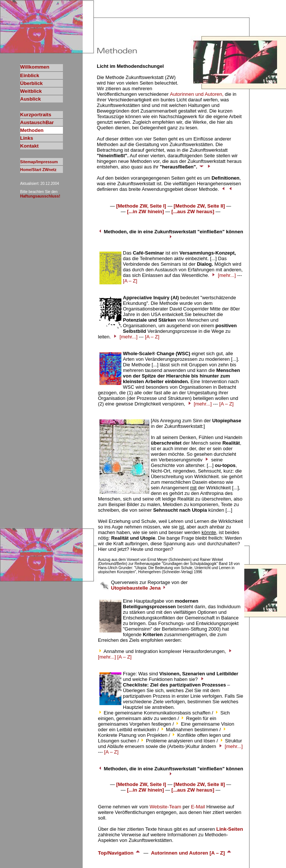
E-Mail (198, 807)
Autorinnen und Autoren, (197, 94)
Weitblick (31, 91)
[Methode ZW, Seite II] (199, 206)
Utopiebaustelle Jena (139, 588)
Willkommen (35, 67)
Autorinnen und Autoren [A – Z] (191, 853)
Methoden (32, 130)
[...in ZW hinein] (145, 212)
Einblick (30, 75)
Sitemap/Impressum (39, 162)
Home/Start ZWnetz (38, 170)
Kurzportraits (36, 115)
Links (27, 138)
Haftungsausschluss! (40, 196)
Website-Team (166, 807)
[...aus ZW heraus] (193, 212)
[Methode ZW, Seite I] (141, 206)
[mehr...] (227, 275)
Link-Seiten (230, 829)
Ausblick (31, 99)
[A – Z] (130, 281)
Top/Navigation (119, 853)
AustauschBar (37, 122)
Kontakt (29, 146)
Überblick (31, 83)
